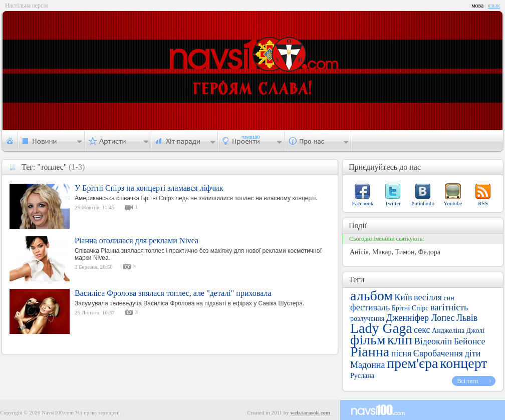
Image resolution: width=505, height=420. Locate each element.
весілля (428, 297)
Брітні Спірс (410, 308)
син (449, 298)
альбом (371, 296)
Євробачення (438, 353)
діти (473, 353)
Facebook (363, 203)
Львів (467, 318)
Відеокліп (433, 341)
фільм (368, 340)
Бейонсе (470, 341)
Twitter (393, 203)
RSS (483, 203)
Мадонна (367, 365)
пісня (402, 353)
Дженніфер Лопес (421, 318)
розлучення (367, 319)
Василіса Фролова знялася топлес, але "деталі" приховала (173, 293)
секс (422, 330)
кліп (400, 340)
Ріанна (370, 352)
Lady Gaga (381, 328)
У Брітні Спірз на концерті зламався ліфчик (149, 188)
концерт (463, 363)
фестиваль (370, 307)
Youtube (453, 203)
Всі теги (467, 381)
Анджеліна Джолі (458, 331)
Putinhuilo (423, 203)
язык (494, 6)
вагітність (449, 307)
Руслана (362, 376)
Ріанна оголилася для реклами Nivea (137, 241)
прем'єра (413, 363)
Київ (403, 297)
